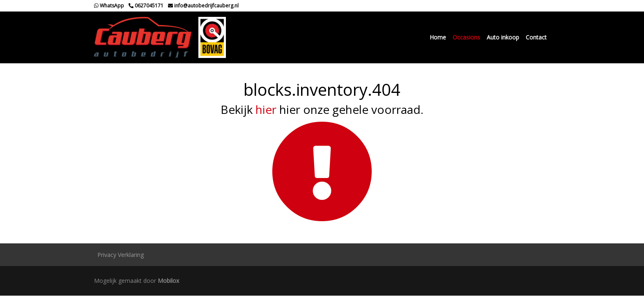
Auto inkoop (503, 37)
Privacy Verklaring (121, 255)
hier (266, 109)
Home (438, 37)
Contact (536, 37)
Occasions (466, 37)
